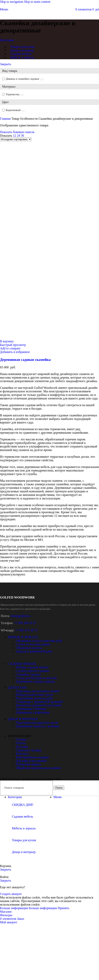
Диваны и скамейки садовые (22, 79)
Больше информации (29, 908)
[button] (7, 341)
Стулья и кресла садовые (33, 671)
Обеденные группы (29, 648)
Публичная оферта (28, 764)
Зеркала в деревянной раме (34, 651)
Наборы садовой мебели (32, 667)
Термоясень (13, 94)
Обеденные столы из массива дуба (39, 641)
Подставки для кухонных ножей (37, 691)
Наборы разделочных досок (34, 695)
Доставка (22, 747)
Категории (7, 40)
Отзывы (21, 740)
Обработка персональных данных (39, 768)
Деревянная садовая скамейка (25, 360)
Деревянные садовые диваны (35, 681)
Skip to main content (37, 2)
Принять (63, 908)
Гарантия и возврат (29, 750)
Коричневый (13, 110)
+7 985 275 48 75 (26, 630)
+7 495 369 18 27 (25, 623)
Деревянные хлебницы (31, 709)
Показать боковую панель (17, 132)
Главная (6, 119)
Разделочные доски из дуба (34, 698)
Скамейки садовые (28, 674)
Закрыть (6, 64)
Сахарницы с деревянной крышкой (39, 702)
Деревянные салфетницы (33, 712)
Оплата (21, 743)
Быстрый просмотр (13, 345)
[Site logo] (50, 16)
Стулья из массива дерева (33, 644)
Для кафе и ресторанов (31, 761)
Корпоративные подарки (32, 757)
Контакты (22, 754)
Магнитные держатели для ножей (38, 705)
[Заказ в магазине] (16, 139)
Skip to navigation (12, 2)
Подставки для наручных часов (37, 723)
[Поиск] (26, 788)
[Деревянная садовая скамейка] (49, 239)
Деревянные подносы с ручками (37, 726)
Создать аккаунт (11, 894)
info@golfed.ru (20, 616)
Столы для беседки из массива (36, 678)
